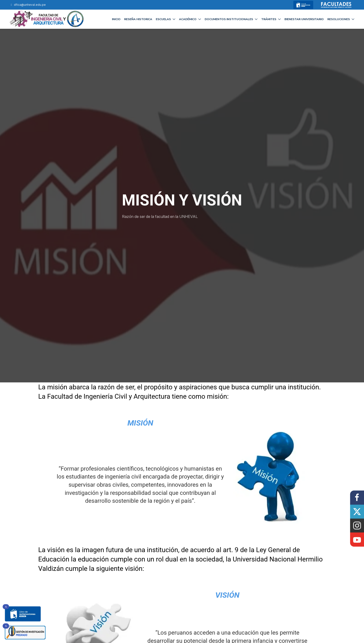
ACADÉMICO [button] (190, 19)
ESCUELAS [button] (166, 19)
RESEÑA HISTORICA (138, 19)
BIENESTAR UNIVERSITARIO (304, 19)
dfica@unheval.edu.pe (28, 5)
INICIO (116, 19)
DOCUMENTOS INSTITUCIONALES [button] (231, 19)
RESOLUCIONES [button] (341, 19)
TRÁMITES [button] (271, 19)
